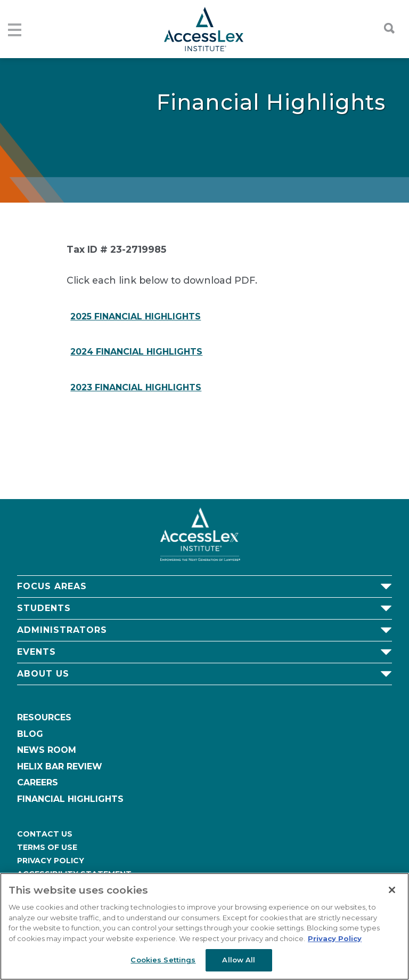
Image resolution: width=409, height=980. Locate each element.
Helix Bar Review (60, 766)
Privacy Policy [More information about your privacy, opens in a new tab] (335, 938)
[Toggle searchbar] (384, 28)
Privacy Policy (51, 861)
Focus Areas (52, 586)
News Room (47, 750)
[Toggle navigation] (13, 29)
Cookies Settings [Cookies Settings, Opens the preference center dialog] (163, 960)
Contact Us (45, 834)
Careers (38, 782)
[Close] (392, 890)
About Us (43, 674)
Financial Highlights (70, 799)
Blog (30, 734)
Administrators (62, 630)
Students (44, 608)
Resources (44, 717)
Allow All (239, 960)
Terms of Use (47, 847)
